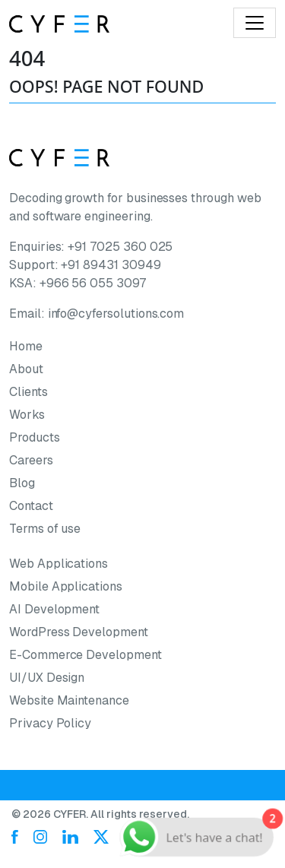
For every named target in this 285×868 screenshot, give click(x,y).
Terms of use (45, 529)
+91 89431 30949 (111, 265)
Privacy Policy (50, 723)
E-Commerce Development (85, 655)
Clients (28, 392)
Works (27, 415)
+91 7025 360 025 (120, 247)
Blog (22, 483)
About (26, 369)
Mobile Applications (66, 586)
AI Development (54, 609)
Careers (31, 460)
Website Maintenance (69, 700)
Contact (31, 506)
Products (35, 437)
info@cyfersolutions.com (116, 314)
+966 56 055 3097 (93, 283)
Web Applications (59, 564)
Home (26, 346)
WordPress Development (79, 632)
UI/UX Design (47, 678)
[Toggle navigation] (255, 23)
